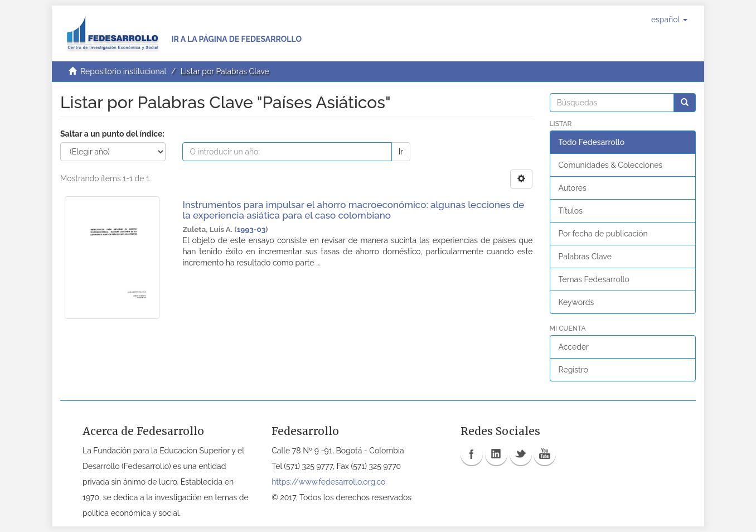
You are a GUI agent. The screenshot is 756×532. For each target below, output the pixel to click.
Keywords (576, 302)
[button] (669, 20)
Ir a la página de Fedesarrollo (236, 39)
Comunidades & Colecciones (611, 165)
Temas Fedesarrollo (594, 279)
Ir (401, 152)
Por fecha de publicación (603, 234)
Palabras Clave (585, 257)
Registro (573, 370)
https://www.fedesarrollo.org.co (328, 482)
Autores (573, 188)
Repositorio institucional (123, 71)
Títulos (571, 211)
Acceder (574, 347)
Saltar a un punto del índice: (112, 134)
